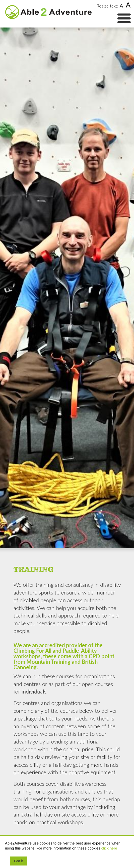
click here (109, 848)
